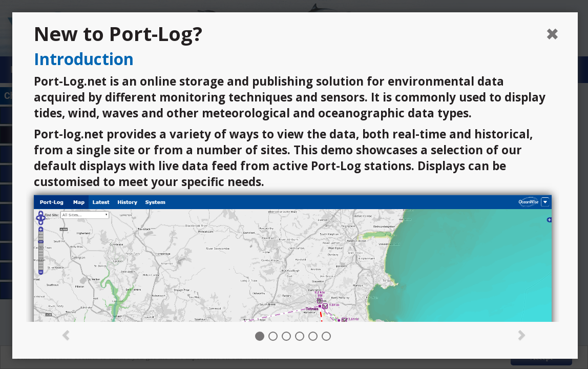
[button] (66, 334)
